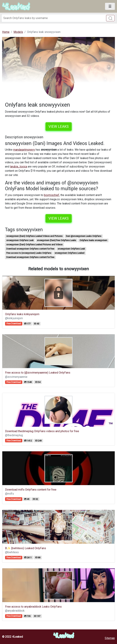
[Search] (58, 18)
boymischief (52, 195)
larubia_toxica (19, 167)
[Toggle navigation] (110, 6)
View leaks (59, 127)
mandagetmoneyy (24, 150)
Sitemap (110, 638)
